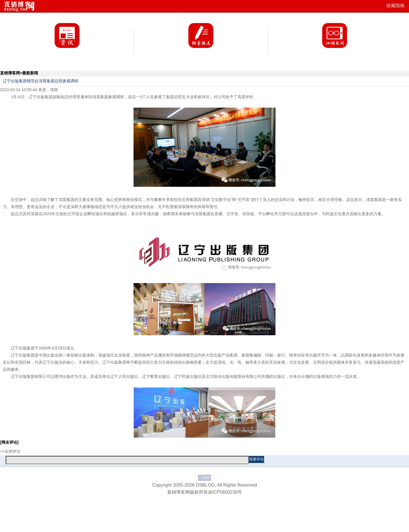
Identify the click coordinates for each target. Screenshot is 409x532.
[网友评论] (9, 442)
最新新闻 (30, 73)
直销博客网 (10, 73)
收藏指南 (395, 6)
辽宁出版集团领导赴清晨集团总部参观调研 (41, 81)
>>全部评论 (10, 451)
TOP (204, 478)
